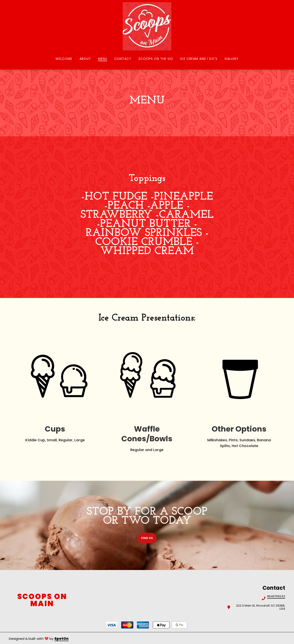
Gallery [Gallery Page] (232, 59)
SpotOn (61, 639)
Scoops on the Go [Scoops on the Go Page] (156, 59)
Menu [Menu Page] (103, 59)
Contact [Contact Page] (123, 59)
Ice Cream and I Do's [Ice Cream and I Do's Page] (199, 59)
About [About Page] (85, 59)
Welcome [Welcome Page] (64, 59)
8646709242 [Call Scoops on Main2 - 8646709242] (276, 597)
